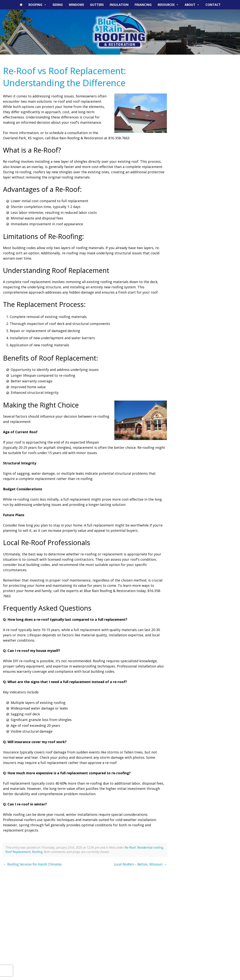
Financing (143, 5)
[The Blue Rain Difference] (21, 5)
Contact (213, 5)
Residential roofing (150, 847)
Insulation (119, 5)
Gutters (97, 5)
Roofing (37, 5)
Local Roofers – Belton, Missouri (139, 864)
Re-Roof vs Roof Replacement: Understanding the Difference (67, 77)
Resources (168, 5)
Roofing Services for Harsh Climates (34, 864)
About (192, 5)
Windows (76, 5)
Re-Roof (130, 847)
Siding (58, 5)
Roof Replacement (18, 852)
